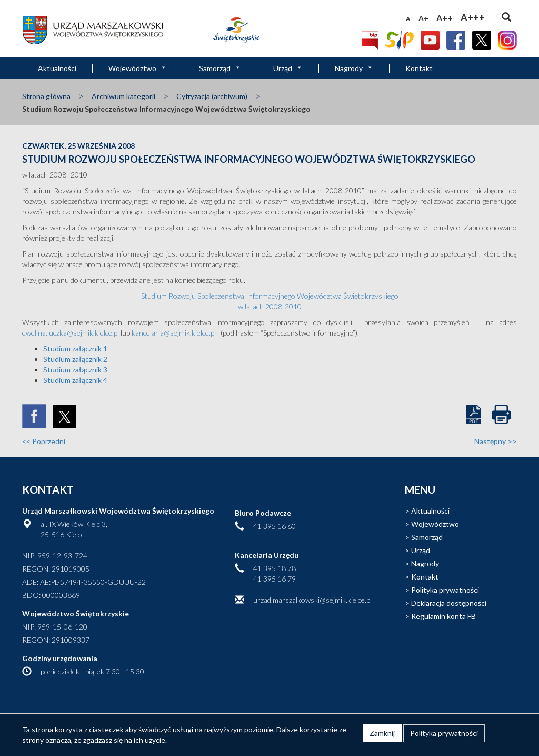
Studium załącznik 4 (75, 380)
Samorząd (220, 68)
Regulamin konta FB (443, 616)
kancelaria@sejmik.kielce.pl (174, 333)
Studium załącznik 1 (75, 348)
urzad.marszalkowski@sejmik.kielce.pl (312, 600)
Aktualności (57, 68)
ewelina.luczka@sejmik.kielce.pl (71, 333)
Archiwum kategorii (123, 96)
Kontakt (419, 68)
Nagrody (354, 68)
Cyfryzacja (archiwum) (212, 96)
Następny (496, 441)
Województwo (138, 68)
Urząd (288, 68)
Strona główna (46, 96)
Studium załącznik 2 (75, 359)
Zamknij (382, 733)
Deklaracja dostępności (449, 603)
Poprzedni (44, 441)
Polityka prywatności (445, 590)
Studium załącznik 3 (75, 370)
